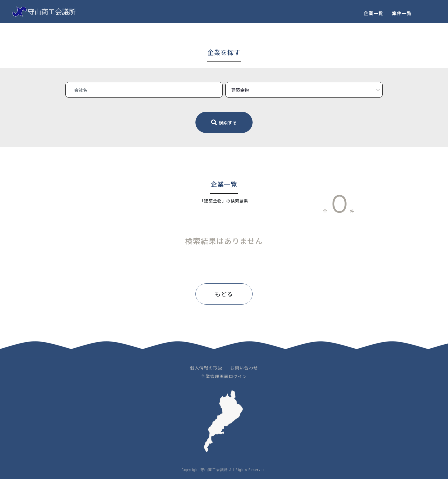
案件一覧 (402, 13)
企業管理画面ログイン (224, 376)
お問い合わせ (244, 368)
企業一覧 (374, 13)
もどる (224, 294)
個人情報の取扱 (206, 368)
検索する (224, 122)
